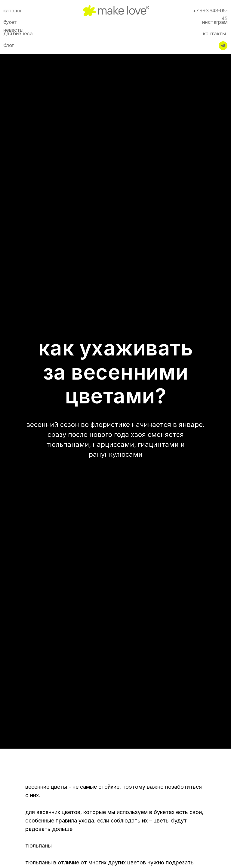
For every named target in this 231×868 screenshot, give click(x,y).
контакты (214, 33)
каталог (13, 11)
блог (9, 45)
